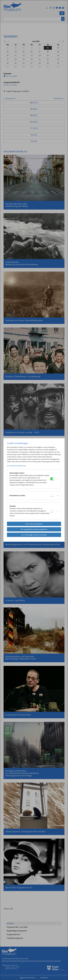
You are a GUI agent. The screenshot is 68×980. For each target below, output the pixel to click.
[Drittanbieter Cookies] (53, 495)
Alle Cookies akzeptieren (34, 524)
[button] (58, 479)
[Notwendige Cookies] (53, 479)
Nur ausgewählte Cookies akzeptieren (34, 529)
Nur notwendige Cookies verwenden (34, 535)
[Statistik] (53, 511)
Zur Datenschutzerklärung (16, 466)
